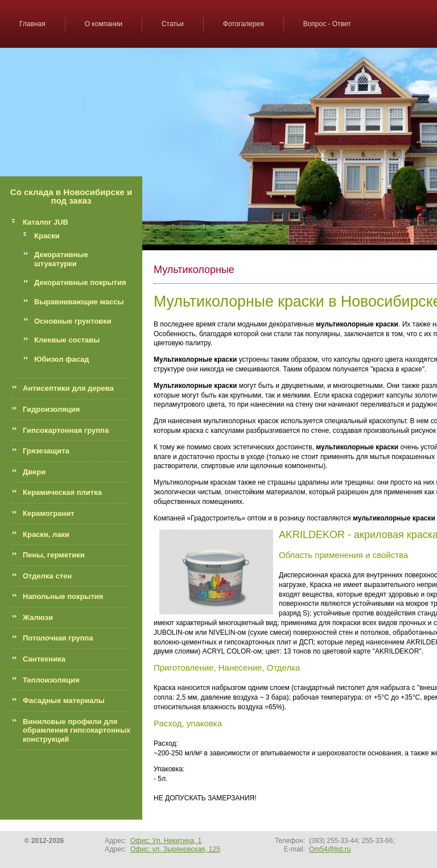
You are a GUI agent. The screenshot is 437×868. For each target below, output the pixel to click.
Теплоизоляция (51, 680)
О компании (104, 24)
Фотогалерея (244, 24)
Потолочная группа (58, 638)
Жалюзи (38, 617)
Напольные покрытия (63, 596)
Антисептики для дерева (68, 388)
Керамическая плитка (62, 492)
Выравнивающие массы (79, 302)
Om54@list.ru (330, 849)
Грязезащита (46, 451)
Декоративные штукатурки (61, 259)
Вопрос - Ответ (327, 24)
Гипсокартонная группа (66, 430)
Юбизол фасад (62, 359)
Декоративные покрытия (80, 282)
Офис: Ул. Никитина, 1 (166, 841)
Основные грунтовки (73, 321)
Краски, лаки (46, 534)
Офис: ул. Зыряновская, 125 (175, 849)
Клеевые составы (67, 340)
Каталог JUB (46, 222)
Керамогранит (49, 513)
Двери (34, 472)
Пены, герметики (54, 555)
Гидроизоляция (51, 409)
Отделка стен (47, 576)
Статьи (173, 24)
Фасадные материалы (64, 700)
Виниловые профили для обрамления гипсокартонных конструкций (77, 730)
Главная (32, 24)
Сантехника (44, 659)
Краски (47, 236)
